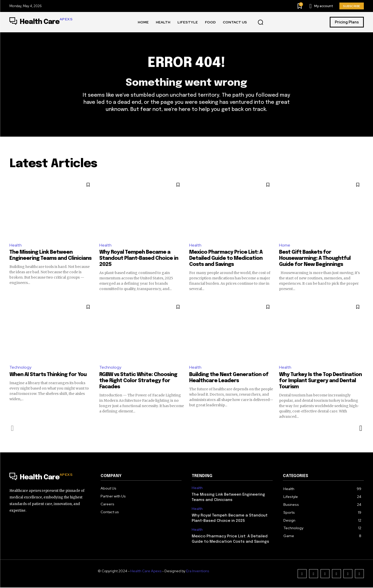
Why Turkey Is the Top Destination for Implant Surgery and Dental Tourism (320, 381)
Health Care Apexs (146, 571)
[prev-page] (13, 429)
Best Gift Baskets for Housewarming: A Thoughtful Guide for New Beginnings (315, 259)
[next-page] (361, 429)
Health (16, 245)
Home (285, 245)
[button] (260, 22)
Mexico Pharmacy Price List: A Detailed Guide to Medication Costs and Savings (226, 259)
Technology (20, 368)
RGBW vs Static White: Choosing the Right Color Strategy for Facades (138, 381)
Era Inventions (198, 571)
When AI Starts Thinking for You (48, 375)
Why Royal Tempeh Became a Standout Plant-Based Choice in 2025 (139, 259)
